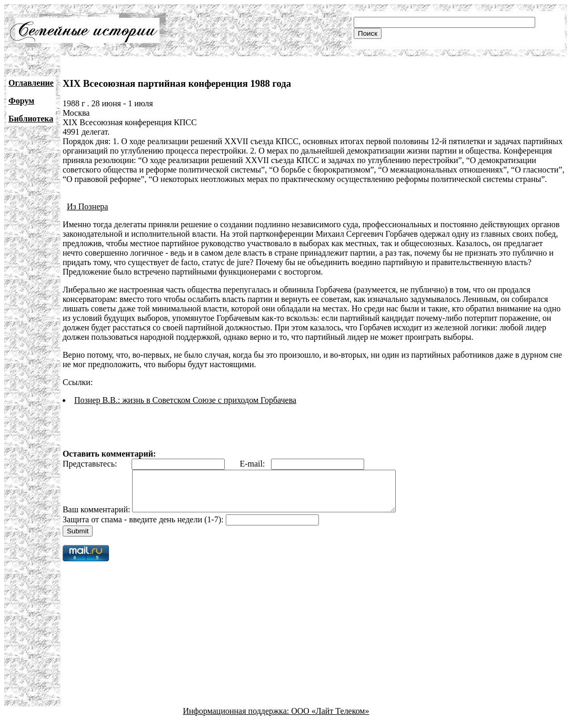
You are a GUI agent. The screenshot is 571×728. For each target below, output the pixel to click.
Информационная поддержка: (237, 719)
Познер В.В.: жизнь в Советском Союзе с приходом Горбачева (185, 400)
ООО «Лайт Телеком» (330, 719)
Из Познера (88, 206)
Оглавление (31, 83)
